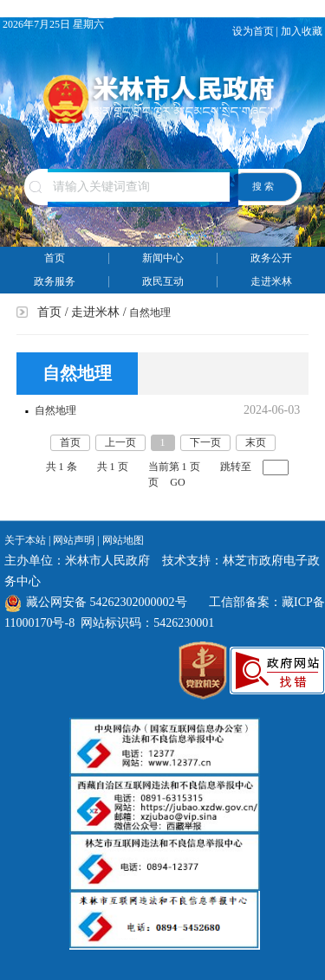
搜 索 (263, 186)
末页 (256, 442)
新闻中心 (163, 258)
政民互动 (163, 281)
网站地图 (123, 540)
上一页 (120, 442)
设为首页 (253, 31)
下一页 (205, 442)
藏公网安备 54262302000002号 (96, 602)
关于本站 (25, 540)
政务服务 (55, 281)
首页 (55, 258)
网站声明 (74, 540)
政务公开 (271, 258)
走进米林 (271, 281)
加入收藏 (303, 31)
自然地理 (55, 410)
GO (177, 482)
